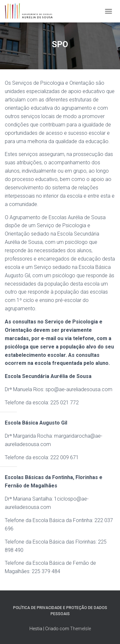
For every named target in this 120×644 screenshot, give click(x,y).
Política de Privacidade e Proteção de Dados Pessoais (60, 611)
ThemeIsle (80, 629)
